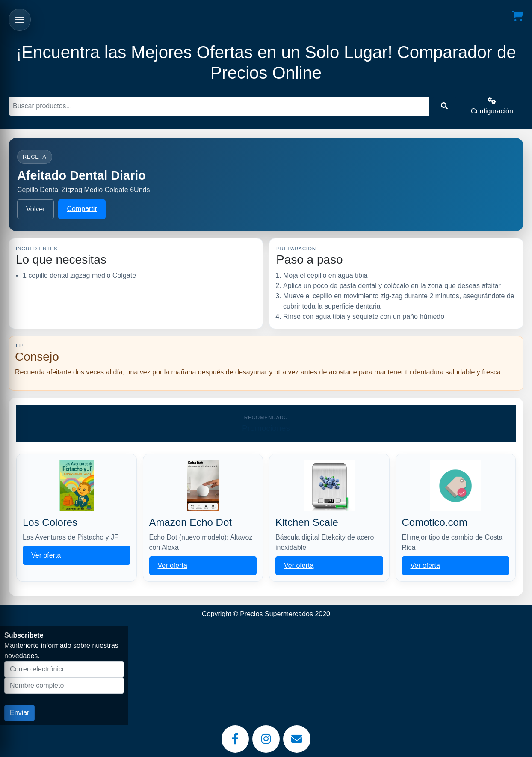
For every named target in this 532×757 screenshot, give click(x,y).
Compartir (82, 209)
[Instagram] (266, 739)
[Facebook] (235, 739)
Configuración (492, 106)
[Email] (297, 739)
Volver (35, 209)
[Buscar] (219, 106)
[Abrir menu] (20, 20)
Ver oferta (46, 555)
